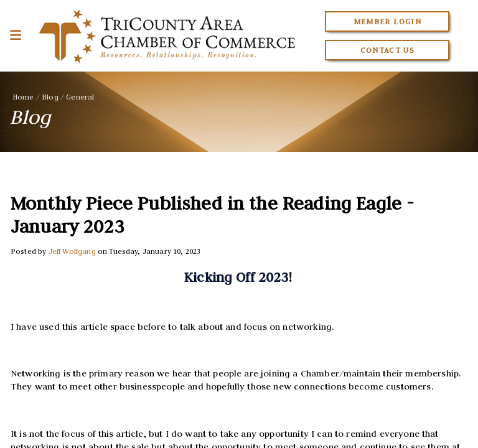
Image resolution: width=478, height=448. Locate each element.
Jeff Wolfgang (72, 251)
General (80, 97)
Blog (50, 97)
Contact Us (388, 50)
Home (23, 97)
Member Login (387, 21)
